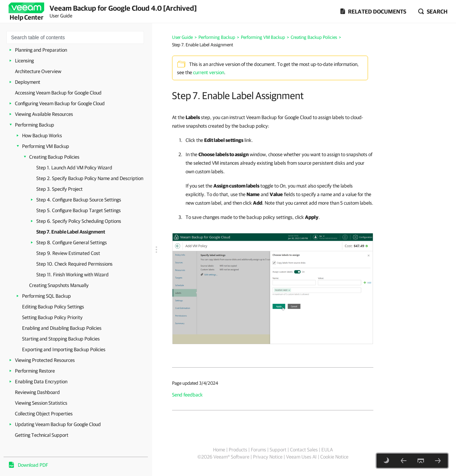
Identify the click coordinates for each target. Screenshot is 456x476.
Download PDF (33, 465)
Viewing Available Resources (44, 114)
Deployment (28, 82)
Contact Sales (304, 450)
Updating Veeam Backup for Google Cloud (58, 424)
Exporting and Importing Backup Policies (64, 349)
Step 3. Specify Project (59, 189)
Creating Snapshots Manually (59, 285)
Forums (258, 450)
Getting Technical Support (42, 435)
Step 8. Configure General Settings (72, 242)
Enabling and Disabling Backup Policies (62, 328)
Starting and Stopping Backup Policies (61, 339)
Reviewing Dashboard (37, 392)
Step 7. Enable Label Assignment (71, 232)
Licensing (24, 61)
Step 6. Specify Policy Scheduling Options (79, 221)
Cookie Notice (334, 457)
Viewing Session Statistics (41, 403)
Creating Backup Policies (54, 157)
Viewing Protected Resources (45, 360)
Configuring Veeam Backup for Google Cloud (60, 103)
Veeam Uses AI (301, 457)
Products (238, 450)
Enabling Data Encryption (41, 382)
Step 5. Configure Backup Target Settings (79, 210)
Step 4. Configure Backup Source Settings (79, 200)
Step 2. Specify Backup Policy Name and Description (90, 178)
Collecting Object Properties (44, 414)
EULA (327, 450)
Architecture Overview (38, 71)
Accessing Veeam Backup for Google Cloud (58, 93)
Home (219, 450)
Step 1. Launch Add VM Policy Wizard (74, 168)
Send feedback (187, 395)
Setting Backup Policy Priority (52, 317)
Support (278, 450)
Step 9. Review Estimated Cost (68, 253)
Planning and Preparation (41, 50)
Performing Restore (35, 371)
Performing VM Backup (46, 146)
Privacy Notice (268, 457)
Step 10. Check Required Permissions (74, 264)
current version (209, 72)
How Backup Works (42, 135)
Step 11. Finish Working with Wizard (72, 275)
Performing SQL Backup (46, 296)
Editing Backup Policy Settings (53, 307)
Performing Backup (35, 125)
